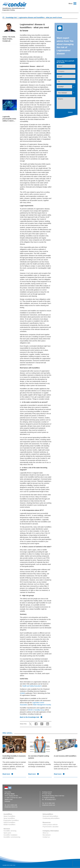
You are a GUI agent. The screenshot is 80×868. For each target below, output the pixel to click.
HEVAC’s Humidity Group (36, 710)
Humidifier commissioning (12, 837)
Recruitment (47, 835)
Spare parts (7, 833)
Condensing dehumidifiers (51, 818)
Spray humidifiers (9, 818)
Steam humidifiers (9, 816)
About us (45, 833)
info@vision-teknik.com (11, 807)
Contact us (46, 837)
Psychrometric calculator (51, 827)
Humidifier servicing (10, 831)
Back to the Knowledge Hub (31, 717)
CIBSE (22, 693)
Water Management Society (42, 705)
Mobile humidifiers (9, 825)
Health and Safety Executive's (32, 686)
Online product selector (50, 825)
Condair (14, 4)
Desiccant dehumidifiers (50, 816)
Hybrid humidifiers (9, 822)
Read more (8, 774)
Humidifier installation (10, 835)
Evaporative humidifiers (11, 820)
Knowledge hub (11, 17)
